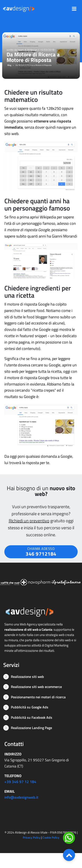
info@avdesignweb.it (21, 797)
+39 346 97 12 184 (20, 782)
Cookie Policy (51, 837)
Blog (9, 65)
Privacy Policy (32, 837)
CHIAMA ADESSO (41, 552)
